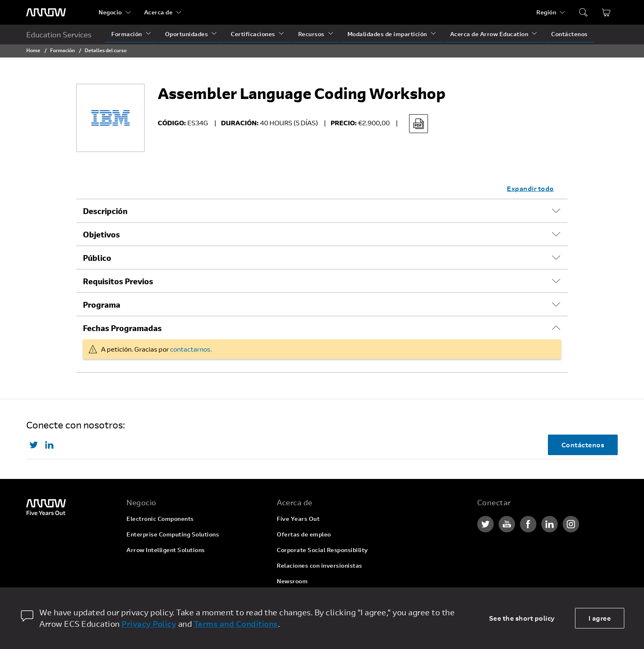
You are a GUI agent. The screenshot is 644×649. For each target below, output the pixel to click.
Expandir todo (530, 188)
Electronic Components (160, 519)
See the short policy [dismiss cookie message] (522, 618)
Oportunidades (187, 34)
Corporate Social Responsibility (322, 550)
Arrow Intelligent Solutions (166, 550)
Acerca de (159, 12)
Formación (127, 34)
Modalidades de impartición (387, 34)
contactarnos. (191, 349)
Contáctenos (569, 34)
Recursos (311, 34)
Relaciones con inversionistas (320, 565)
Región (546, 12)
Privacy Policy (149, 624)
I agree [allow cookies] (600, 618)
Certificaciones (253, 34)
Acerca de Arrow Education (489, 34)
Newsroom (292, 581)
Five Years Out (298, 519)
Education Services (59, 35)
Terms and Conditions (236, 624)
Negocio (110, 12)
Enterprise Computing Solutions (173, 534)
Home (33, 50)
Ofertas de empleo (304, 534)
